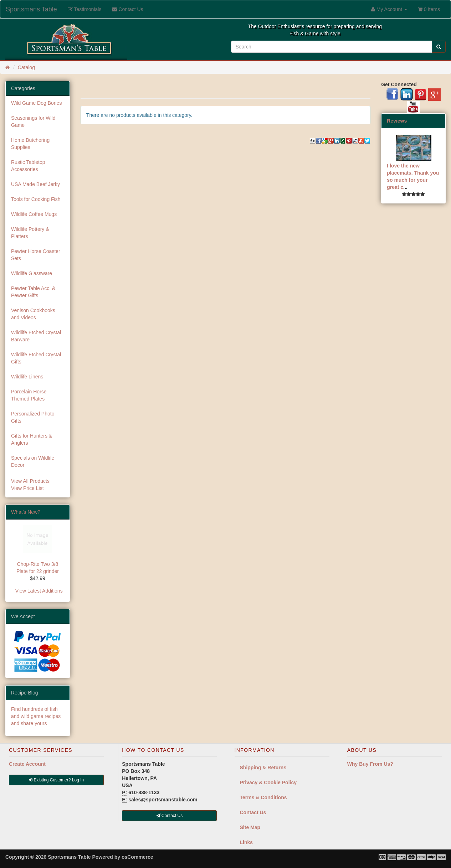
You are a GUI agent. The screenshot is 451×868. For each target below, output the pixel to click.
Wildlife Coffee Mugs (34, 214)
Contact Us (253, 812)
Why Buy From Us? (370, 764)
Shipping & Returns (263, 768)
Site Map (250, 827)
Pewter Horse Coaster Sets (36, 255)
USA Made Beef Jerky (35, 184)
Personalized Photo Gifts (33, 417)
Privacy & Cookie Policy (268, 782)
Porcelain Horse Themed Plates (29, 395)
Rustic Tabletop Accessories (28, 166)
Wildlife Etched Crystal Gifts (36, 358)
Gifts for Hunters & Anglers (32, 439)
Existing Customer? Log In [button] (56, 780)
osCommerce (137, 857)
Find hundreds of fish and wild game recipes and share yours (36, 716)
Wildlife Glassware (32, 273)
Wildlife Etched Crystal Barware (36, 336)
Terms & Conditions (263, 797)
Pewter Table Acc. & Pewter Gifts (33, 292)
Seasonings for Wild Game (33, 122)
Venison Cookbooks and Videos (33, 314)
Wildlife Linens (27, 377)
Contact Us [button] (170, 816)
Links (247, 842)
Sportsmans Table (31, 9)
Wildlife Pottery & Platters (30, 233)
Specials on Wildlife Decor (33, 461)
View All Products (30, 481)
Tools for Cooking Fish (36, 199)
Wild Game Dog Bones (36, 103)
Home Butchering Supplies (30, 144)
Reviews (397, 121)
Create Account (27, 764)
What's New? (26, 512)
